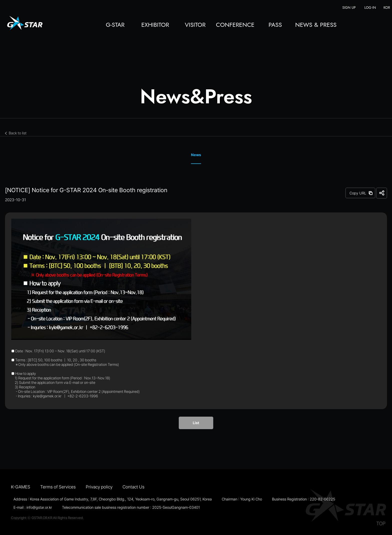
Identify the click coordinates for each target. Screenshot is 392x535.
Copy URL (358, 193)
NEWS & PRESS (316, 25)
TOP (381, 523)
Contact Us (133, 487)
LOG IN (370, 8)
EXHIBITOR (155, 25)
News (196, 155)
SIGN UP (349, 8)
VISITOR (195, 25)
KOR (387, 8)
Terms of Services (58, 487)
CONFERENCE (235, 25)
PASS (275, 25)
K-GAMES (21, 487)
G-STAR (115, 25)
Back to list (18, 133)
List (196, 423)
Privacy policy (99, 487)
